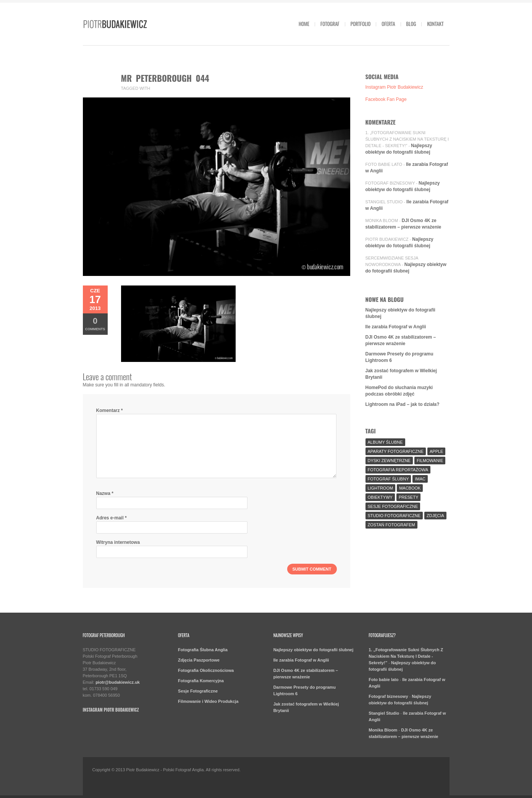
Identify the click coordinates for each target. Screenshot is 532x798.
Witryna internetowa (118, 542)
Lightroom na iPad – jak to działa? (403, 404)
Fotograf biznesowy (390, 183)
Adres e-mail (112, 518)
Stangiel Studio (384, 202)
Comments (95, 324)
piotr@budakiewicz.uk (118, 682)
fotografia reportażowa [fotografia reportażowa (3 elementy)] (398, 470)
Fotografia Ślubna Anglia (203, 650)
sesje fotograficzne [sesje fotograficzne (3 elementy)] (393, 506)
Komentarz (110, 410)
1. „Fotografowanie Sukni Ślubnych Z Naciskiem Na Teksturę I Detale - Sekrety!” (407, 139)
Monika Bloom (382, 221)
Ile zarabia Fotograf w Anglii (396, 327)
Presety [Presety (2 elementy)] (408, 497)
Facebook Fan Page (386, 99)
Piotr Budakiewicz (387, 239)
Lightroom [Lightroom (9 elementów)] (381, 488)
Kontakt (435, 24)
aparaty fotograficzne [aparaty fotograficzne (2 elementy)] (396, 451)
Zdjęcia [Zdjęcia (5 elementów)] (435, 516)
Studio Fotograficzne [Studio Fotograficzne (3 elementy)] (394, 516)
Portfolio (361, 24)
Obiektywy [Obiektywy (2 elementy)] (380, 497)
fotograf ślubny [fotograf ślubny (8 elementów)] (388, 479)
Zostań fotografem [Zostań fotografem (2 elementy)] (391, 525)
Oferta (388, 24)
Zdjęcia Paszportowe (199, 660)
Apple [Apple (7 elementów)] (436, 451)
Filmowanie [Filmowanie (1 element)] (430, 461)
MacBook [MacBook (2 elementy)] (410, 488)
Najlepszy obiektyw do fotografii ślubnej (314, 650)
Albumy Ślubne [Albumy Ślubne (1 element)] (385, 442)
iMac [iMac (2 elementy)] (420, 479)
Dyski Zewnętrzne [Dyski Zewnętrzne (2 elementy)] (389, 461)
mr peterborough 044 (165, 78)
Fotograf (330, 24)
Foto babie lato (384, 164)
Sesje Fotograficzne (198, 691)
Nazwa (105, 493)
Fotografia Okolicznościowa (206, 670)
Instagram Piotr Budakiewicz (394, 87)
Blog (411, 24)
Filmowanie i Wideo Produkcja (208, 701)
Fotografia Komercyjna (201, 681)
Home (304, 24)
